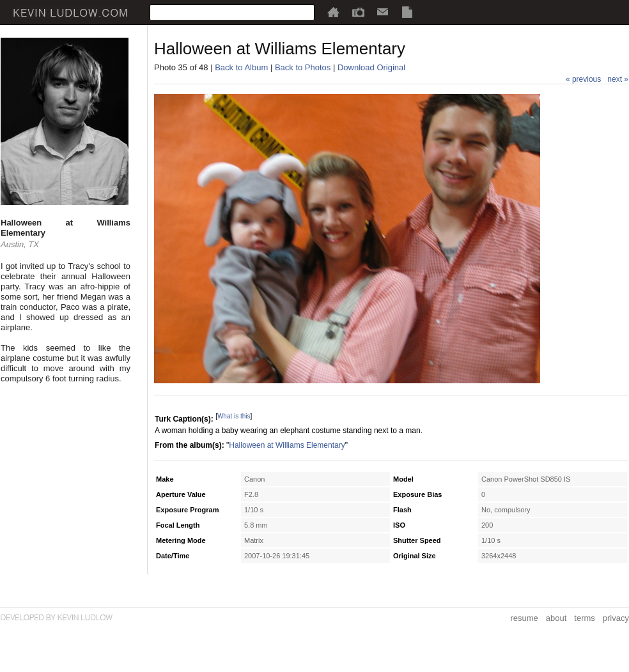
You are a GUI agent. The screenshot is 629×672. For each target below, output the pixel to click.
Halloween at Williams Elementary (287, 445)
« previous (583, 79)
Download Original (371, 67)
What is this (234, 416)
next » (618, 79)
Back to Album (241, 67)
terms (585, 618)
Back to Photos (303, 67)
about (556, 618)
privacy (616, 618)
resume (524, 618)
